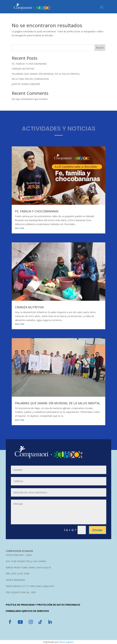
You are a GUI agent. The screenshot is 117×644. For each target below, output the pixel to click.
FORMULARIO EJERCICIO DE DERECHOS (27, 611)
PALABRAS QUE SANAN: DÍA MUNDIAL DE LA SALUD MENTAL (46, 74)
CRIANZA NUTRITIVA (23, 69)
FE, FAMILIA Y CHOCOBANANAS (29, 64)
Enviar (98, 530)
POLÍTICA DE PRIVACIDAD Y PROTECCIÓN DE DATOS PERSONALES (43, 605)
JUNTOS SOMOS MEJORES (26, 84)
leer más (20, 228)
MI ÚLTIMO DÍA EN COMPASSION (30, 79)
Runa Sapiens (67, 642)
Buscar (100, 48)
